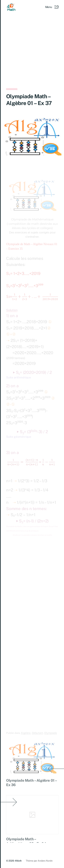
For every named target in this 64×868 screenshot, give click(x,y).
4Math (18, 861)
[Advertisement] (32, 55)
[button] (52, 7)
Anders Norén (45, 861)
